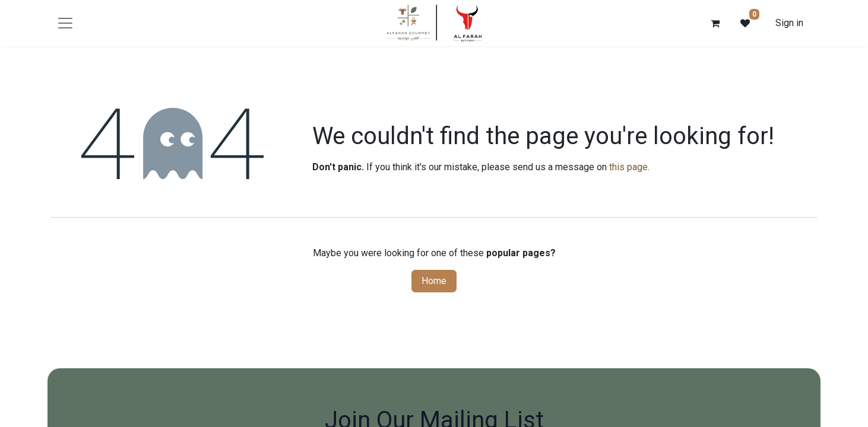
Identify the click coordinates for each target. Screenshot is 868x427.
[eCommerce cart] (715, 23)
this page (628, 167)
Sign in (789, 23)
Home (434, 281)
